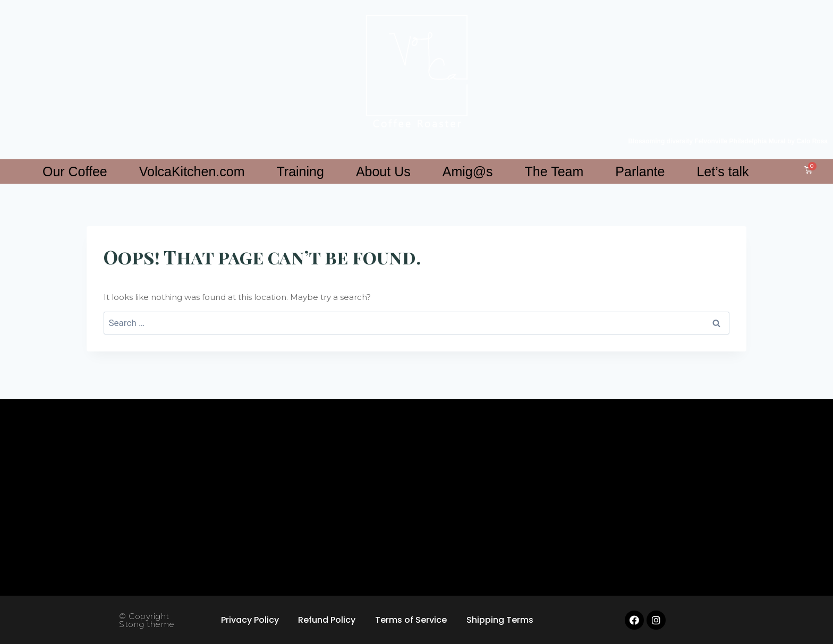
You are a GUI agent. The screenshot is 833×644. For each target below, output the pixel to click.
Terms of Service (412, 620)
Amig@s (468, 171)
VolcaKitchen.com (192, 171)
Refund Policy (326, 620)
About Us (383, 171)
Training (300, 171)
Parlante (640, 171)
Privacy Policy (247, 620)
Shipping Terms (503, 620)
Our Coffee (75, 171)
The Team (554, 171)
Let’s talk (722, 171)
